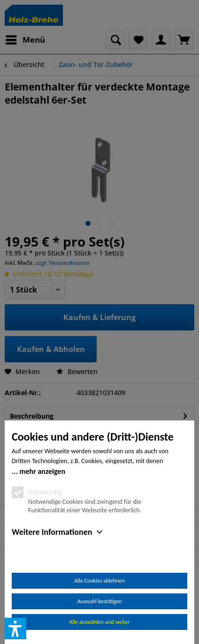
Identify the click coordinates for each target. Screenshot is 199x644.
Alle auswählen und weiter (100, 622)
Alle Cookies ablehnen (99, 581)
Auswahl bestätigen (100, 601)
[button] (15, 629)
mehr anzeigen (42, 471)
